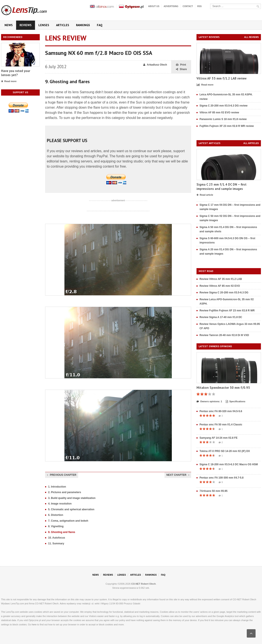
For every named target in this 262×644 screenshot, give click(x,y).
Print (181, 65)
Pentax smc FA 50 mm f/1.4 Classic (221, 425)
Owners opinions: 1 (209, 402)
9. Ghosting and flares (62, 532)
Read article (205, 195)
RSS (199, 6)
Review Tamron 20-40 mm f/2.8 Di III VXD (224, 335)
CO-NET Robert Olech (143, 584)
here (34, 624)
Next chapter (178, 475)
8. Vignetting (56, 526)
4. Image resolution (60, 504)
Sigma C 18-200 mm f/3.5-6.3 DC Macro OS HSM (229, 464)
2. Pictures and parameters (65, 492)
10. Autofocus (57, 538)
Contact (188, 6)
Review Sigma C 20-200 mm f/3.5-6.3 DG (224, 293)
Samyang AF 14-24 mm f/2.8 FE (219, 438)
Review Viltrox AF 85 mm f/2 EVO (220, 286)
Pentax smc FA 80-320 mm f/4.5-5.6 (221, 411)
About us (154, 6)
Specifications (236, 402)
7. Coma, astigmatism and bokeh (68, 521)
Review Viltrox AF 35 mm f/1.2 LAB (221, 279)
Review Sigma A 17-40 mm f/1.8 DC (221, 317)
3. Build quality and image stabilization (72, 498)
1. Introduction (57, 487)
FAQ (100, 25)
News (9, 25)
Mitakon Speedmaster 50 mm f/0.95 (223, 388)
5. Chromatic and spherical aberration (71, 509)
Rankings (83, 25)
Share (181, 69)
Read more (9, 81)
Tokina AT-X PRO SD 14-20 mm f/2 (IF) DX (225, 451)
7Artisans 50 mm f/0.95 (213, 491)
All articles (251, 143)
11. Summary (56, 543)
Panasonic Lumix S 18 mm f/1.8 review (223, 119)
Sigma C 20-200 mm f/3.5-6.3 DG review (223, 106)
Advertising (171, 6)
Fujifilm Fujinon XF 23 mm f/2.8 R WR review (227, 126)
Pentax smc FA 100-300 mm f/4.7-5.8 (222, 478)
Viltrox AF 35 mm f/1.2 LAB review (222, 78)
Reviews (26, 25)
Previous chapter (62, 475)
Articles (63, 25)
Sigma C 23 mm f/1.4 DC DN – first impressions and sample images (222, 187)
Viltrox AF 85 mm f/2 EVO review (219, 113)
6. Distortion (56, 515)
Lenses (44, 25)
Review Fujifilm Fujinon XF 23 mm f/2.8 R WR (227, 311)
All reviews (251, 37)
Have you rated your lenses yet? (16, 73)
